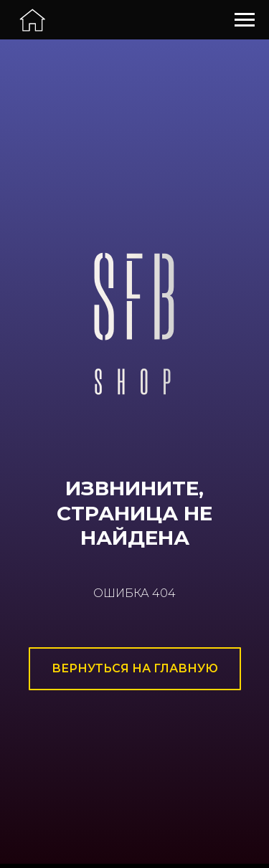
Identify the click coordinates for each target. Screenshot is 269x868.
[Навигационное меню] (245, 20)
